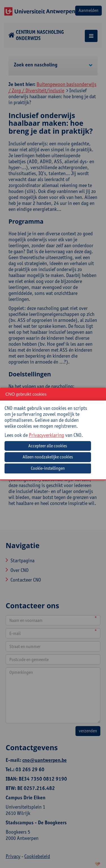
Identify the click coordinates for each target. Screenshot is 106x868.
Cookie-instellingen (48, 468)
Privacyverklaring (46, 435)
